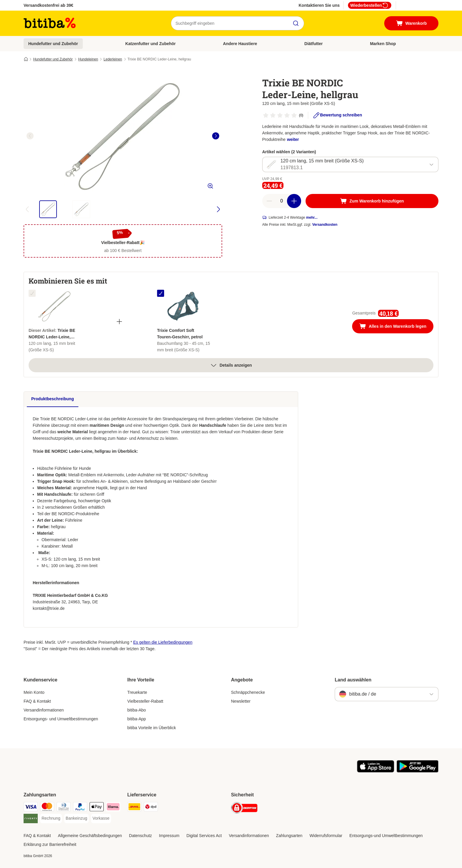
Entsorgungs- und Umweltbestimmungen (61, 719)
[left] (30, 136)
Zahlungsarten (289, 836)
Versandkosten (325, 225)
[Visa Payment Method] (31, 808)
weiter (293, 139)
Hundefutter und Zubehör (53, 44)
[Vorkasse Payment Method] (101, 818)
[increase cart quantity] (294, 201)
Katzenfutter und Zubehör (150, 44)
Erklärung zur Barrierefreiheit (50, 844)
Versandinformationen (44, 710)
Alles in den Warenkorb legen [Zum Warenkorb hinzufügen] (396, 327)
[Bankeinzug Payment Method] (76, 818)
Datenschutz (141, 836)
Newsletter (241, 701)
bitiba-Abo (137, 710)
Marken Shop (383, 44)
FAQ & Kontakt (37, 701)
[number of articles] (282, 201)
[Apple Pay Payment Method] (97, 808)
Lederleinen (113, 59)
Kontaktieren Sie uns (319, 5)
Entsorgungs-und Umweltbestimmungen (386, 836)
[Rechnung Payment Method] (51, 818)
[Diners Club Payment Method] (64, 808)
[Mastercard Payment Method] (47, 808)
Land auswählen (353, 680)
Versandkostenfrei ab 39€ (48, 5)
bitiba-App (137, 719)
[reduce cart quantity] (269, 201)
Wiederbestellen (370, 5)
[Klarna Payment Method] (113, 808)
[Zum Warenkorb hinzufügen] (372, 201)
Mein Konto (34, 692)
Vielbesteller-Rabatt (145, 701)
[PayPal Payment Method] (80, 808)
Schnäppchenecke (248, 692)
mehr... (312, 218)
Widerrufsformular (326, 836)
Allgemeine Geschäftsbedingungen (90, 836)
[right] (216, 136)
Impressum (169, 836)
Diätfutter (313, 44)
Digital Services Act (204, 836)
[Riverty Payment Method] (31, 820)
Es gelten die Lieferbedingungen (163, 642)
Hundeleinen (88, 59)
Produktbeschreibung (53, 399)
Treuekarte (137, 692)
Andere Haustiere (240, 44)
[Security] (244, 809)
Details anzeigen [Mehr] (231, 365)
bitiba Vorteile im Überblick (152, 728)
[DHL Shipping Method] (134, 808)
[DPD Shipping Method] (151, 808)
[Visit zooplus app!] (376, 771)
